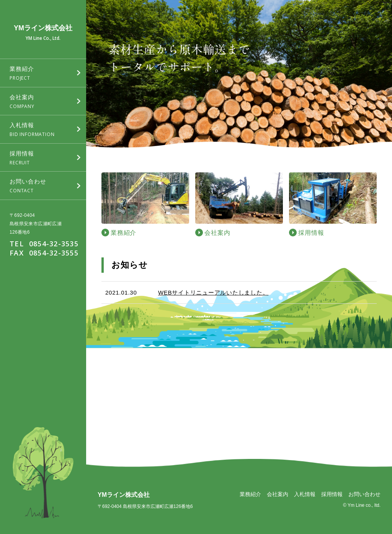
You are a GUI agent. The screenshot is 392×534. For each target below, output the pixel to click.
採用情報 (332, 494)
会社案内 (278, 494)
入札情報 (305, 494)
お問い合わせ (364, 494)
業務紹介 (250, 494)
